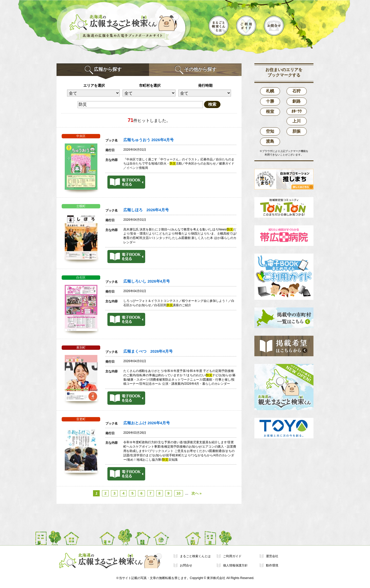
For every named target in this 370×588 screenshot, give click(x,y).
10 (179, 493)
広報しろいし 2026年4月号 (147, 281)
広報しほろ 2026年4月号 (146, 210)
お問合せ (186, 565)
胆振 (297, 131)
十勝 (270, 101)
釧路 (297, 101)
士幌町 (81, 206)
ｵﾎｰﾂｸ (297, 111)
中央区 (81, 136)
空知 (270, 131)
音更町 (81, 419)
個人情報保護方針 (235, 565)
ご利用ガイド (232, 556)
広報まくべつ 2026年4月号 (148, 351)
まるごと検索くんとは (195, 556)
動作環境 (272, 565)
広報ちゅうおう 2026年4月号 (149, 140)
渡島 (270, 141)
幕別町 (81, 348)
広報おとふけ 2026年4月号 (147, 423)
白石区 (81, 277)
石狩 (297, 91)
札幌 (270, 91)
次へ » (197, 493)
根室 (270, 112)
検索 (212, 104)
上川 (297, 121)
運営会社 (272, 556)
